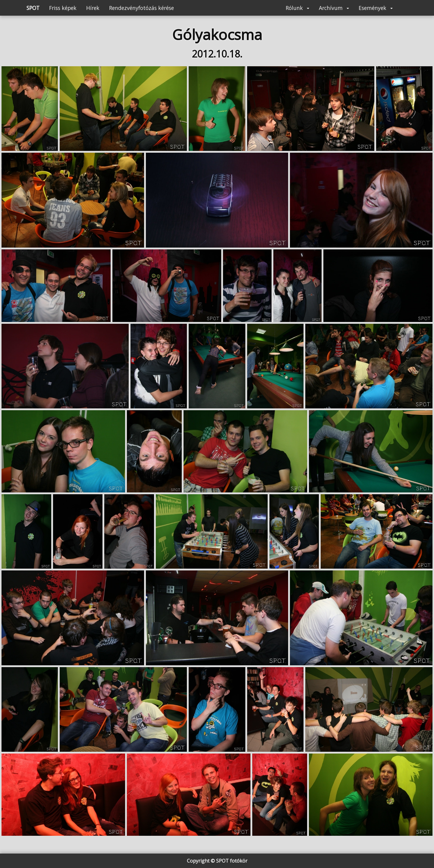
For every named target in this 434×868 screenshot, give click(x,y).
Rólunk (297, 8)
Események (376, 8)
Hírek (93, 8)
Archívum (334, 8)
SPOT (33, 8)
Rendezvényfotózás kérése (142, 8)
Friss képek (63, 8)
